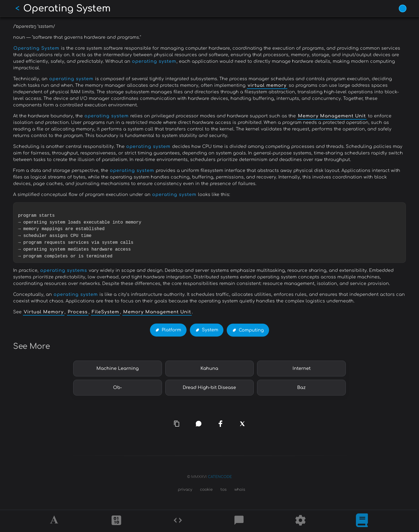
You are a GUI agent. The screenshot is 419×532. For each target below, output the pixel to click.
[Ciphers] (116, 521)
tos (224, 490)
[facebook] (220, 424)
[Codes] (178, 521)
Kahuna (209, 368)
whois (240, 490)
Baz (301, 388)
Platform (171, 330)
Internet (302, 368)
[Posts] (239, 521)
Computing (251, 331)
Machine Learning (118, 368)
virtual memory (267, 85)
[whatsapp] (199, 424)
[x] (242, 427)
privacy (185, 490)
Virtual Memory (44, 312)
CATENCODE (220, 477)
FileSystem (105, 312)
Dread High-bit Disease (209, 388)
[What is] (362, 521)
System (210, 330)
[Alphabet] (55, 521)
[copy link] (177, 424)
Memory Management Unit (332, 116)
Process (78, 312)
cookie (206, 490)
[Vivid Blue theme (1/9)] (403, 8)
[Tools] (300, 521)
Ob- (117, 388)
